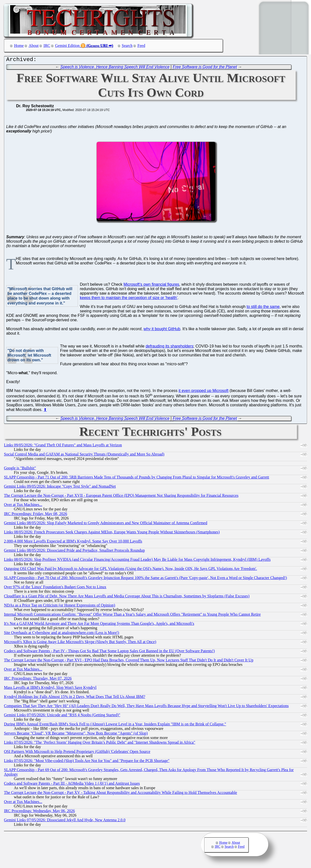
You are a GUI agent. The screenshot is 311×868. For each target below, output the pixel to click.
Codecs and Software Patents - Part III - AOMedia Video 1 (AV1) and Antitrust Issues (72, 785)
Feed (141, 46)
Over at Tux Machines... (23, 506)
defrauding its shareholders (169, 347)
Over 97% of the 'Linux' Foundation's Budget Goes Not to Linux (55, 588)
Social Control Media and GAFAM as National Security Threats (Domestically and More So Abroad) (84, 455)
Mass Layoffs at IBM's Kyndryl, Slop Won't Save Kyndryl (50, 689)
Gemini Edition (67, 46)
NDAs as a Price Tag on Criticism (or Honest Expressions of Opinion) (60, 606)
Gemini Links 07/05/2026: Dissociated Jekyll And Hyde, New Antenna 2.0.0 (65, 821)
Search (127, 46)
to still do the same (263, 308)
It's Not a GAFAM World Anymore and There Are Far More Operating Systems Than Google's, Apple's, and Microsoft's (99, 625)
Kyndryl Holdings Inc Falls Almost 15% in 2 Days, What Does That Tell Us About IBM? (75, 698)
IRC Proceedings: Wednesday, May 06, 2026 (39, 812)
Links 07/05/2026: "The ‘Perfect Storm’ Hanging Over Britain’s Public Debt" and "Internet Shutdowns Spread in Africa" (100, 744)
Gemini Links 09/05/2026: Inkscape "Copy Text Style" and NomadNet (60, 488)
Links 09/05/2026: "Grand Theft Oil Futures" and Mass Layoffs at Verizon (63, 446)
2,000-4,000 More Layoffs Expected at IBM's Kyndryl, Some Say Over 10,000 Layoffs (73, 542)
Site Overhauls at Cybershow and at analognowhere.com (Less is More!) (62, 634)
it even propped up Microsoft (203, 392)
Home (19, 46)
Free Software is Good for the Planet (205, 68)
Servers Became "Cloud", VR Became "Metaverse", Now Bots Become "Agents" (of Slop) (76, 734)
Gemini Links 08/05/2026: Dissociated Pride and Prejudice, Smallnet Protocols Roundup (74, 552)
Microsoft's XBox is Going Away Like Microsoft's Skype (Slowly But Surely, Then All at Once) (80, 643)
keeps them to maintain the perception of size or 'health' (129, 299)
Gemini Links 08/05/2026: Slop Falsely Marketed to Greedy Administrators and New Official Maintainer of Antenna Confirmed (106, 524)
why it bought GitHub (162, 330)
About (34, 46)
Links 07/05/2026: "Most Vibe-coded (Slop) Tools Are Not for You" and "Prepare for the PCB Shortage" (87, 762)
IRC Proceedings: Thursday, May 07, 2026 (38, 680)
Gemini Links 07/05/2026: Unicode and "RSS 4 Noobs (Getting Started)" (62, 716)
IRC (47, 46)
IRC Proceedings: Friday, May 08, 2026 (35, 515)
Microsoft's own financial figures (151, 286)
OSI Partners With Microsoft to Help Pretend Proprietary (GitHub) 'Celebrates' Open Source (77, 753)
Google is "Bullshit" (20, 469)
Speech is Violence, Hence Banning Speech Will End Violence (115, 68)
